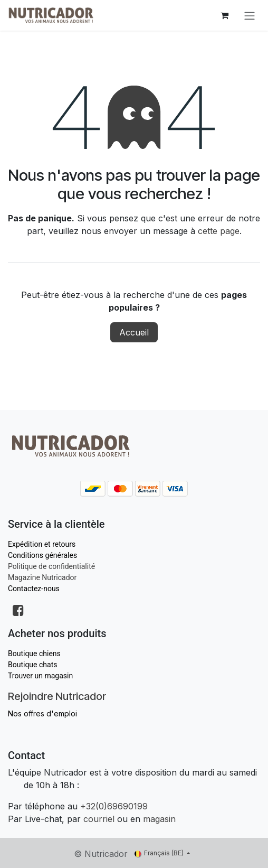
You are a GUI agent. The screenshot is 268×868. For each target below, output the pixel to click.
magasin (159, 819)
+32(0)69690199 (114, 806)
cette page (219, 231)
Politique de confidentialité (51, 566)
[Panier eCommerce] (224, 15)
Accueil (134, 332)
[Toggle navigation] (250, 15)
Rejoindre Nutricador (57, 696)
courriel (99, 819)
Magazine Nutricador (42, 577)
